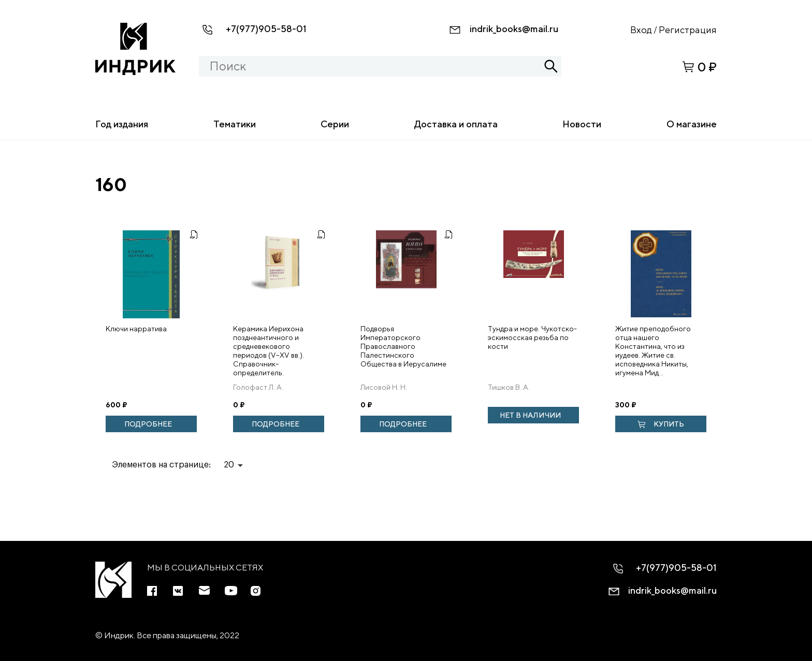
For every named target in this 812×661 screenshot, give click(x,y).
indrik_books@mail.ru (514, 29)
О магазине (692, 124)
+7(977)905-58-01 (266, 29)
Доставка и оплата (456, 124)
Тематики (235, 124)
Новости (582, 124)
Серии (335, 124)
